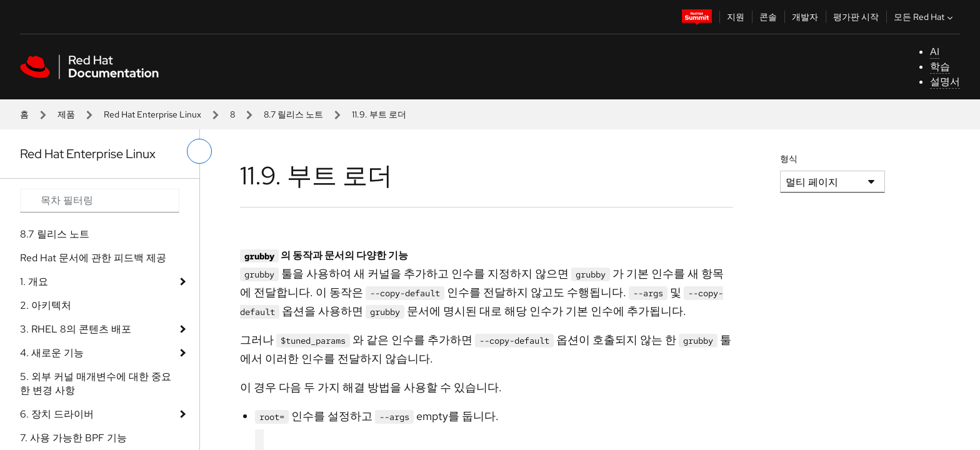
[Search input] (100, 201)
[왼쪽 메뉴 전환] (199, 151)
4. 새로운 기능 (52, 353)
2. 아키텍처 (46, 305)
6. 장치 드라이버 (57, 414)
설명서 (945, 82)
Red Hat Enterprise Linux (152, 114)
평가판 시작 (856, 17)
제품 (66, 114)
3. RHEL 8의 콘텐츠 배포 (76, 329)
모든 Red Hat (925, 17)
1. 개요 (34, 282)
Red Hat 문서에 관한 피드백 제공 (93, 258)
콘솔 (768, 17)
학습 (940, 67)
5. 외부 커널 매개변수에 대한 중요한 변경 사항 (96, 383)
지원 (736, 17)
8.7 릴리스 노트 (293, 114)
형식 (789, 159)
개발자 (805, 17)
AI (935, 52)
